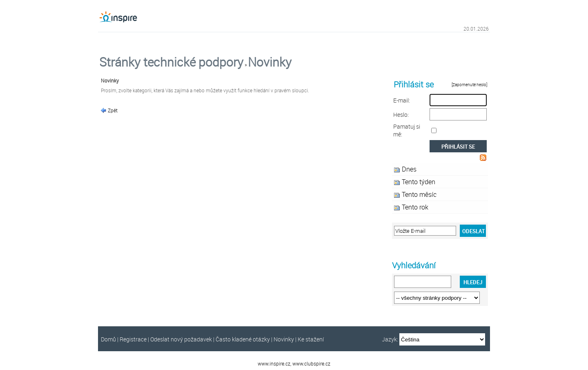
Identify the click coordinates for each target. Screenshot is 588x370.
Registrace (133, 339)
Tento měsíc (419, 194)
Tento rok (415, 207)
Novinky (270, 62)
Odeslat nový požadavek (181, 339)
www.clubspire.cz (311, 363)
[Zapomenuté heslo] (470, 85)
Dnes (409, 169)
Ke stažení (311, 339)
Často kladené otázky (243, 339)
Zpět (112, 110)
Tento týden (419, 182)
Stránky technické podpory (171, 62)
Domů (108, 339)
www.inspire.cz (274, 363)
